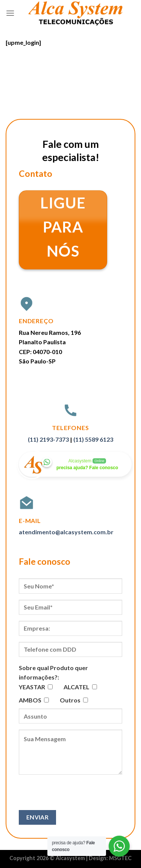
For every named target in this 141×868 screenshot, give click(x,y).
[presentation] (76, 795)
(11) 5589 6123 (93, 439)
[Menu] (10, 13)
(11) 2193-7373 (48, 439)
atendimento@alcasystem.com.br (66, 532)
